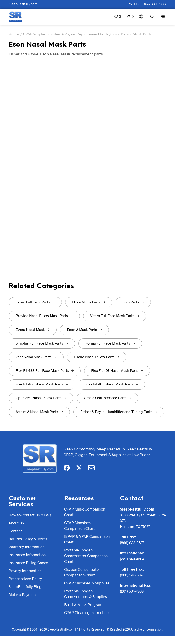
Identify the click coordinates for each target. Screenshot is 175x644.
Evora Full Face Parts (35, 302)
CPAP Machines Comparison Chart (80, 526)
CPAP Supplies (35, 34)
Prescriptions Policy (26, 579)
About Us (17, 523)
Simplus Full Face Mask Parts (42, 343)
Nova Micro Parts (89, 302)
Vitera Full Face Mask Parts (115, 316)
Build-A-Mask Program (84, 606)
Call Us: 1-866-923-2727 (148, 5)
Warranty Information (27, 547)
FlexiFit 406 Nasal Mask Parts (42, 384)
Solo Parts (133, 302)
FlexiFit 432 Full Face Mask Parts (45, 370)
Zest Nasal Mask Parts (36, 357)
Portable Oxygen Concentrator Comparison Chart (87, 556)
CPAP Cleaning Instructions (77, 617)
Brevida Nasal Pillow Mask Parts (44, 316)
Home (14, 34)
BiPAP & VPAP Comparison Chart (87, 540)
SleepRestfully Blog (25, 588)
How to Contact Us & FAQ (31, 515)
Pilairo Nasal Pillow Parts (97, 357)
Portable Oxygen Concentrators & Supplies (86, 595)
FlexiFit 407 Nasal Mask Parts (117, 370)
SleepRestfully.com (23, 4)
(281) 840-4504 (132, 559)
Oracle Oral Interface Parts (108, 398)
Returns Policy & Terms (28, 539)
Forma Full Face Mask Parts (110, 343)
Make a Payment (23, 596)
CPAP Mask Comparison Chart (85, 512)
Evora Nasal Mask (33, 329)
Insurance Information (28, 555)
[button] (117, 16)
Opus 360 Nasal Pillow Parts (41, 398)
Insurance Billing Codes (29, 563)
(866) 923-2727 (132, 543)
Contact (16, 531)
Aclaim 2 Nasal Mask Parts (39, 411)
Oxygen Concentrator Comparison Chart (83, 573)
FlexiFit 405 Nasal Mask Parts (112, 384)
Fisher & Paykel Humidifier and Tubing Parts (119, 411)
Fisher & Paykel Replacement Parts (82, 34)
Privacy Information (26, 571)
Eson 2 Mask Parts (84, 329)
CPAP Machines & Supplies (87, 584)
